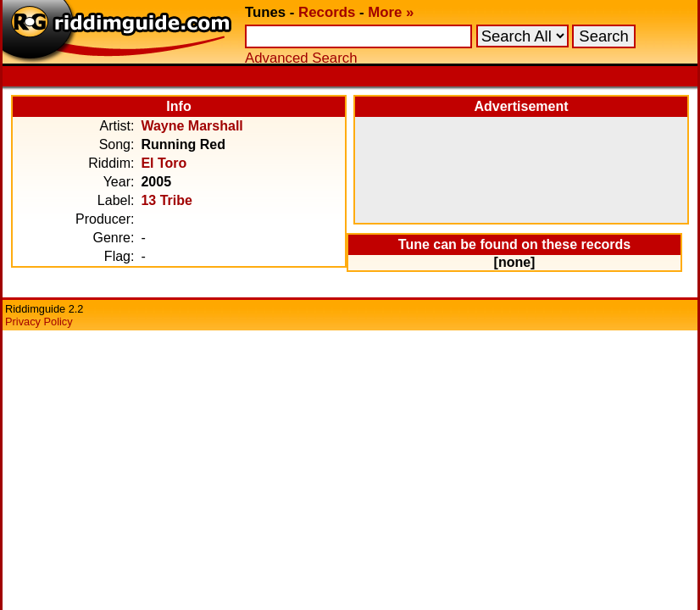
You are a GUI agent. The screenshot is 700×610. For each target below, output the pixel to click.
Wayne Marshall (192, 126)
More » (391, 12)
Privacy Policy (39, 322)
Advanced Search (301, 58)
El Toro (164, 163)
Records (327, 12)
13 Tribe (166, 200)
